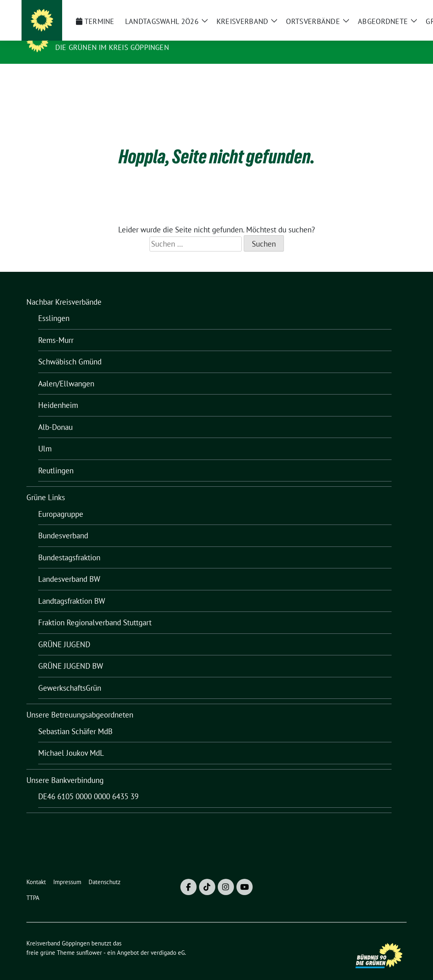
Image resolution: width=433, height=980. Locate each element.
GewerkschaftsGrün (70, 675)
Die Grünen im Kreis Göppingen (112, 47)
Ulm (45, 436)
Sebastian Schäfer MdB (75, 719)
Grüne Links (46, 485)
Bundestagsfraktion (69, 545)
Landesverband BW (69, 566)
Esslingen (54, 306)
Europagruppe (61, 501)
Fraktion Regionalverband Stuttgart (95, 610)
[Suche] (381, 10)
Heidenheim (58, 392)
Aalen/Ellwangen (66, 371)
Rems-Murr (56, 327)
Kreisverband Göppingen (110, 36)
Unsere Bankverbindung (65, 768)
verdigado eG (168, 940)
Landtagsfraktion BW (72, 588)
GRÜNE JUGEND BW (71, 653)
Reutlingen (56, 458)
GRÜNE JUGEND (64, 632)
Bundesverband (63, 523)
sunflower (89, 940)
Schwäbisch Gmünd (70, 349)
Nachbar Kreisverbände (64, 289)
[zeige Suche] (392, 10)
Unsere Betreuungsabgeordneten (80, 702)
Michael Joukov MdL (71, 740)
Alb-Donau (55, 414)
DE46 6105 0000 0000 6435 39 (88, 784)
